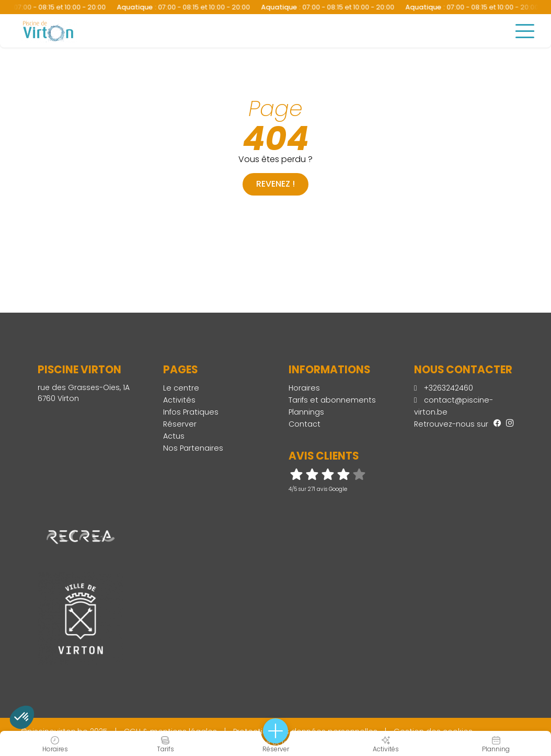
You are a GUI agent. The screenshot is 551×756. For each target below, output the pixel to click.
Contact (305, 424)
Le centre (181, 388)
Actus (174, 436)
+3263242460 (444, 388)
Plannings (306, 412)
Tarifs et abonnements (332, 400)
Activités (179, 400)
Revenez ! (275, 184)
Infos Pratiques (191, 412)
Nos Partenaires (193, 448)
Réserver (180, 424)
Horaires (304, 388)
